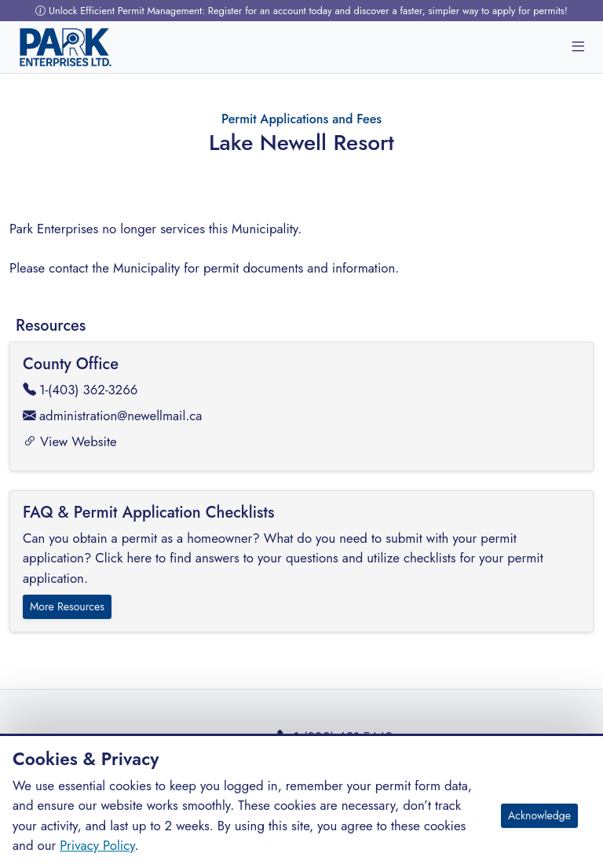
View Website (70, 441)
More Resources (67, 606)
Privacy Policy (97, 845)
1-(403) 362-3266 (80, 390)
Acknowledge (539, 815)
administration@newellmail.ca (112, 416)
